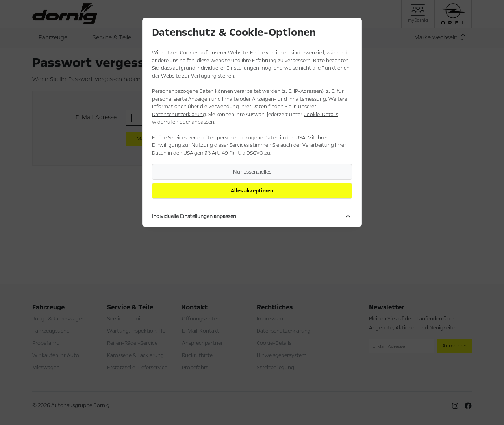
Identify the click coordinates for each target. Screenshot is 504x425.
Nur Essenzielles (252, 172)
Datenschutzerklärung (179, 115)
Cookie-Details (321, 115)
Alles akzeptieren (252, 191)
